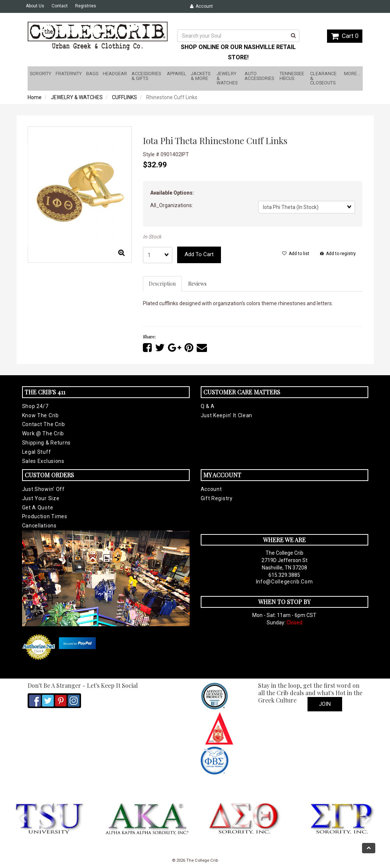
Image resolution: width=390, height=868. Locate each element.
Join (325, 704)
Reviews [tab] (197, 284)
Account (201, 6)
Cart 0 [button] (345, 36)
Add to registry (338, 254)
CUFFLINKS (124, 97)
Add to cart (199, 254)
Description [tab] (162, 284)
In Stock (152, 237)
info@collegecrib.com (284, 582)
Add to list (296, 254)
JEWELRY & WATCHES (77, 97)
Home (35, 97)
